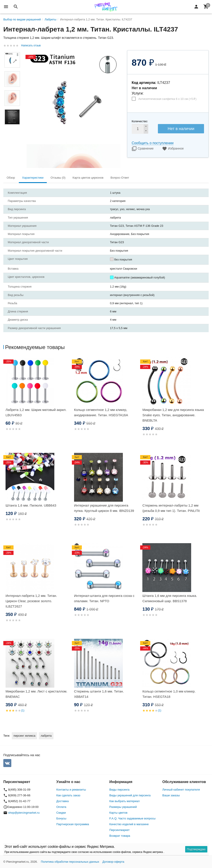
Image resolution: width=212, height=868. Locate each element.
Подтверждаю (196, 849)
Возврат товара (120, 836)
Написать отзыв (31, 45)
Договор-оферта (113, 862)
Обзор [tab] (11, 178)
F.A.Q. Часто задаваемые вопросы (132, 818)
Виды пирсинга (119, 790)
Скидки (61, 813)
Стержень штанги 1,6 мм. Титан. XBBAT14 (99, 694)
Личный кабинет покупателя (181, 790)
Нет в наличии (181, 129)
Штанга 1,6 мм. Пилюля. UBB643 (31, 505)
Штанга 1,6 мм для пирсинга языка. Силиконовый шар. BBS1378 (170, 598)
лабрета (46, 736)
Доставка (63, 801)
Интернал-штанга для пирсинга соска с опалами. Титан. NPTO (104, 598)
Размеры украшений (123, 807)
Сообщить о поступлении (153, 143)
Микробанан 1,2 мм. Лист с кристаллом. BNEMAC (36, 694)
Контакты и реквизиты (71, 790)
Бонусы (61, 818)
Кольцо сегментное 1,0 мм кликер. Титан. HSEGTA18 (169, 694)
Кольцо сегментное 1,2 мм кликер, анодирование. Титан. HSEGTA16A (101, 412)
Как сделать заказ (68, 795)
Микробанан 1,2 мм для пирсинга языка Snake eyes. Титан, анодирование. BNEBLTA (173, 415)
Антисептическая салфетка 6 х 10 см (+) (167, 99)
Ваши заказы (171, 795)
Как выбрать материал (125, 801)
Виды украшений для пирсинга (130, 795)
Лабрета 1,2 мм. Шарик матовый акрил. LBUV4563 (36, 412)
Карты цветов (118, 813)
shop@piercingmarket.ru (24, 813)
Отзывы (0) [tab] (58, 178)
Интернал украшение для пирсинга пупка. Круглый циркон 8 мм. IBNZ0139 (104, 508)
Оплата (61, 807)
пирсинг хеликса (24, 736)
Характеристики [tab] (33, 178)
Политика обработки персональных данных (70, 862)
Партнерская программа (73, 824)
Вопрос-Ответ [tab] (120, 178)
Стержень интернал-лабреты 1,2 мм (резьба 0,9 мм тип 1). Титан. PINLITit (171, 508)
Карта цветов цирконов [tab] (88, 178)
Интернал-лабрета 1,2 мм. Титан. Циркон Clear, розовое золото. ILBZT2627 (31, 601)
